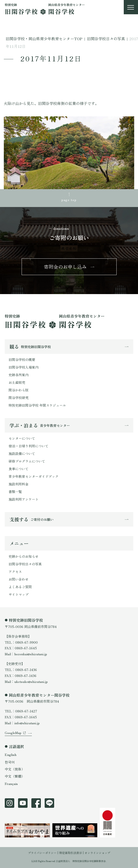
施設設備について (22, 454)
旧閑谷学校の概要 (22, 360)
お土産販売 (17, 382)
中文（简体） (15, 769)
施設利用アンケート (24, 499)
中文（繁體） (15, 776)
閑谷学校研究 (19, 398)
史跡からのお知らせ (24, 556)
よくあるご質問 (20, 587)
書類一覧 (15, 492)
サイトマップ (19, 594)
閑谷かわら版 (19, 390)
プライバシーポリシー (42, 853)
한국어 (10, 762)
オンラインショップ (97, 853)
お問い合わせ (19, 579)
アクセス (15, 572)
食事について (19, 469)
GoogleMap (13, 733)
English (11, 755)
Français (11, 784)
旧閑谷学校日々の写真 (25, 564)
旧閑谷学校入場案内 (24, 367)
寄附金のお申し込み (65, 267)
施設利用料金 (19, 484)
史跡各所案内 (19, 375)
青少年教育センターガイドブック (33, 476)
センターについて (22, 438)
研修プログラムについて (27, 461)
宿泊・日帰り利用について (29, 446)
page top (69, 200)
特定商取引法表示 (71, 853)
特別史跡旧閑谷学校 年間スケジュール (37, 405)
